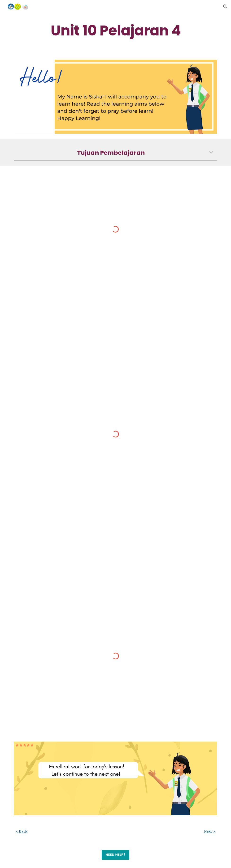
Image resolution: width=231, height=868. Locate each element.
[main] (115, 30)
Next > (210, 831)
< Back (22, 831)
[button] (225, 7)
